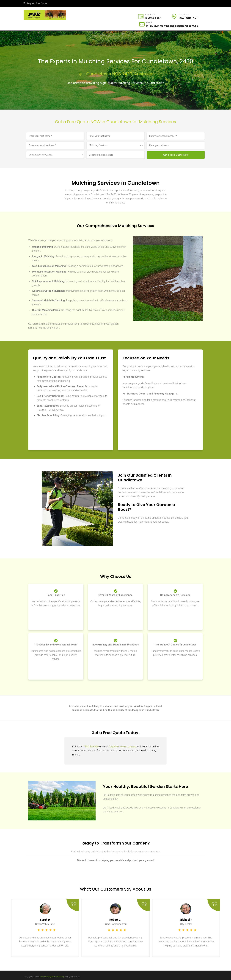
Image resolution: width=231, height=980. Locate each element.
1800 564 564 (153, 18)
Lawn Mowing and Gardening (52, 977)
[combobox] (115, 145)
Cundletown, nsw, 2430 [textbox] (41, 155)
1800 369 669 (91, 747)
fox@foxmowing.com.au (122, 747)
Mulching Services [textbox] (115, 145)
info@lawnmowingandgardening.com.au (172, 26)
